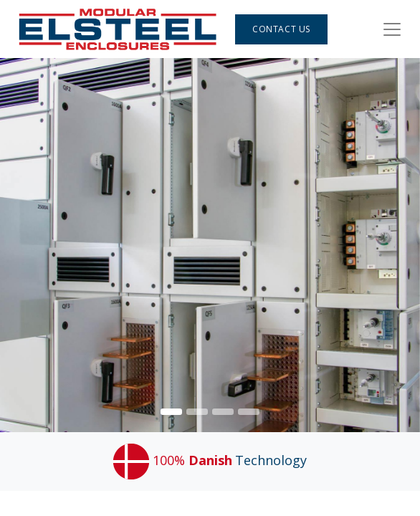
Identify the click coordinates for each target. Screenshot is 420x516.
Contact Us (281, 29)
